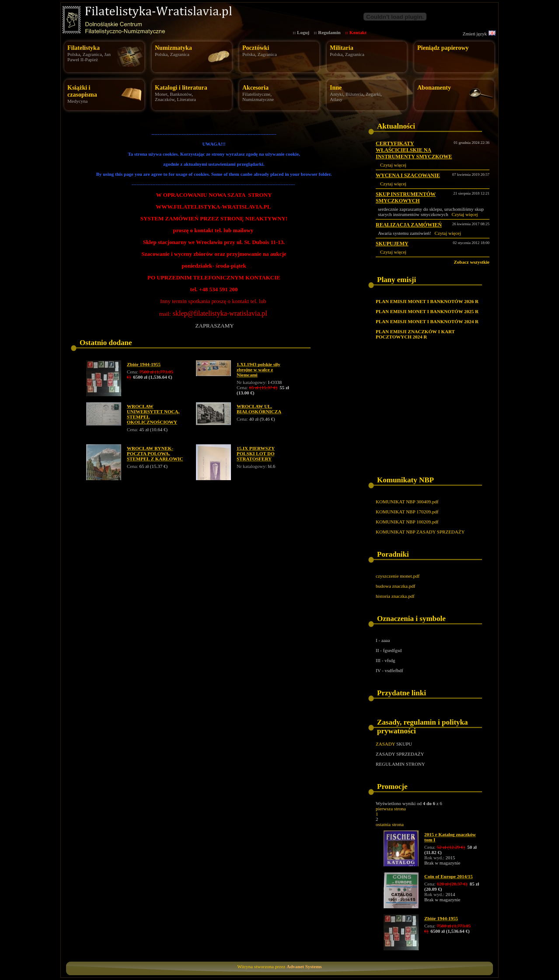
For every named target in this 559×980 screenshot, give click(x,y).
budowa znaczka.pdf (395, 586)
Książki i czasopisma (82, 91)
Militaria (342, 48)
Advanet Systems (304, 966)
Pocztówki (256, 48)
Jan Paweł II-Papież (89, 57)
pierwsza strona (391, 809)
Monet (161, 94)
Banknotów (181, 94)
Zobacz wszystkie (472, 262)
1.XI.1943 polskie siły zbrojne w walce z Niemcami (259, 370)
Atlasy (336, 99)
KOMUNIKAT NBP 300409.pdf (407, 502)
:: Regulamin (327, 32)
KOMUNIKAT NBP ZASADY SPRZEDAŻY (420, 532)
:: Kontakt (356, 32)
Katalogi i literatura (181, 88)
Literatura (187, 99)
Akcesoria (255, 88)
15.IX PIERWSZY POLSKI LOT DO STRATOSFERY (256, 453)
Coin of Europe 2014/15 (449, 876)
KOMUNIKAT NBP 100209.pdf (407, 522)
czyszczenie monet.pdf (398, 576)
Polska (74, 54)
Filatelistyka (84, 48)
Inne (336, 88)
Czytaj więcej (393, 165)
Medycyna (77, 101)
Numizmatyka (173, 48)
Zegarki (373, 94)
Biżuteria (354, 94)
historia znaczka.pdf (395, 596)
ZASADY (385, 744)
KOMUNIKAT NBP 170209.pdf (407, 512)
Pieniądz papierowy (443, 48)
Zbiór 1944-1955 (144, 364)
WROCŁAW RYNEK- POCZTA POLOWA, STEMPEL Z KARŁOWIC (155, 453)
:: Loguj (301, 32)
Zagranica (92, 54)
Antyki (337, 94)
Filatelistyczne (256, 94)
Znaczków (165, 99)
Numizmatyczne (258, 99)
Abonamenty (434, 88)
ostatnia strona (390, 824)
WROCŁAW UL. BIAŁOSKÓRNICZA (259, 409)
